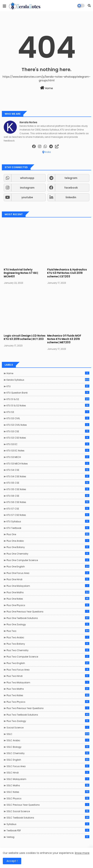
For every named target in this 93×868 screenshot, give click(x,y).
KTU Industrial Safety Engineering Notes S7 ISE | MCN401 (21, 273)
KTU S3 (48, 412)
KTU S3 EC (48, 444)
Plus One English (48, 566)
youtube (27, 197)
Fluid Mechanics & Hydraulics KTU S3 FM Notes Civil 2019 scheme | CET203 (67, 273)
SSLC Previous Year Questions (48, 805)
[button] (89, 6)
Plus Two (48, 631)
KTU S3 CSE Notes (48, 438)
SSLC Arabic (48, 740)
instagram (27, 188)
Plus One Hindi (48, 579)
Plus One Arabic (48, 541)
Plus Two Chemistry (48, 650)
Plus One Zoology (48, 624)
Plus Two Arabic (48, 637)
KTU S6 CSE (48, 496)
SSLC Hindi (48, 773)
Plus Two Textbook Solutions (48, 715)
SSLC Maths (48, 785)
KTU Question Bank (48, 393)
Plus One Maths (48, 592)
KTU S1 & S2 (48, 399)
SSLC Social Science (48, 811)
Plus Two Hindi (48, 676)
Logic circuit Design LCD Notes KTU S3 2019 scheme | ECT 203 (25, 337)
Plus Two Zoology (48, 721)
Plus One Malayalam (48, 586)
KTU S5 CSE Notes (48, 489)
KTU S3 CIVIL (48, 418)
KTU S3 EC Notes (48, 450)
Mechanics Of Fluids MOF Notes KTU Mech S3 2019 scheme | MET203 (64, 339)
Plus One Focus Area (48, 573)
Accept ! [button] (12, 861)
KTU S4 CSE (48, 470)
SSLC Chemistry (48, 753)
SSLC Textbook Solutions (48, 818)
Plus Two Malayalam (48, 682)
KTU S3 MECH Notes (48, 464)
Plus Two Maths (48, 689)
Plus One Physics (48, 605)
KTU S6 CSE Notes (48, 502)
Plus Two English (48, 663)
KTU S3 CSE (48, 431)
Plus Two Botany (48, 644)
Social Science (48, 727)
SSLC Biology (48, 747)
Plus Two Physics (48, 702)
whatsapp (27, 178)
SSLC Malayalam (48, 779)
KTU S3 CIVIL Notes (48, 425)
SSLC (48, 734)
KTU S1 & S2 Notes (48, 405)
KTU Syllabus (48, 521)
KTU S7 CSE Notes (48, 515)
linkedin (71, 197)
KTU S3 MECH (48, 457)
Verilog (48, 837)
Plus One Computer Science (48, 560)
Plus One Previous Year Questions (48, 611)
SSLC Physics (48, 798)
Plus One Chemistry (48, 554)
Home (46, 88)
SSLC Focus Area (48, 766)
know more (82, 853)
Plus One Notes (48, 599)
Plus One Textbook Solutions (48, 618)
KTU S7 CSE (48, 509)
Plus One (48, 534)
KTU (48, 386)
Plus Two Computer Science (48, 657)
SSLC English (48, 760)
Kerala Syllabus (48, 380)
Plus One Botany (48, 547)
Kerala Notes (28, 122)
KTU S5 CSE (48, 483)
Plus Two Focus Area (48, 670)
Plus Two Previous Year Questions (48, 708)
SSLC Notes (48, 792)
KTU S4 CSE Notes (48, 476)
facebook (71, 188)
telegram (71, 178)
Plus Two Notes (48, 695)
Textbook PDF (48, 830)
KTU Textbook (48, 528)
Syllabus (48, 824)
